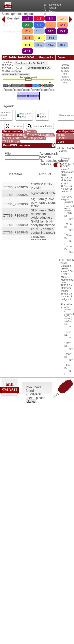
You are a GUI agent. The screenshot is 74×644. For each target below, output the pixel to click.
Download (52, 5)
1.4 (62, 18)
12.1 (62, 25)
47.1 (27, 51)
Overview (13, 18)
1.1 (27, 18)
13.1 (39, 31)
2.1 (27, 25)
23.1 (27, 37)
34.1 (52, 37)
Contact (51, 14)
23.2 (39, 38)
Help (49, 11)
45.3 (62, 45)
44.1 (27, 45)
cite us (31, 401)
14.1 (51, 31)
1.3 (51, 18)
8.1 (51, 25)
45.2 (51, 45)
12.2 (27, 31)
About (49, 8)
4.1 (39, 25)
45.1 (39, 45)
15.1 (62, 31)
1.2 (39, 18)
